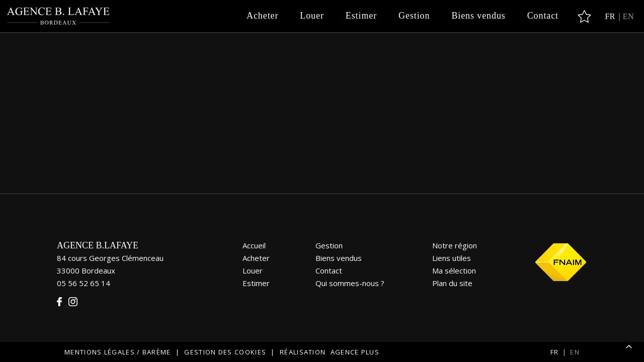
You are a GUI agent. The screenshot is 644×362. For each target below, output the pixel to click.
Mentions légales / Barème (118, 352)
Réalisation (331, 352)
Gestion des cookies (225, 352)
